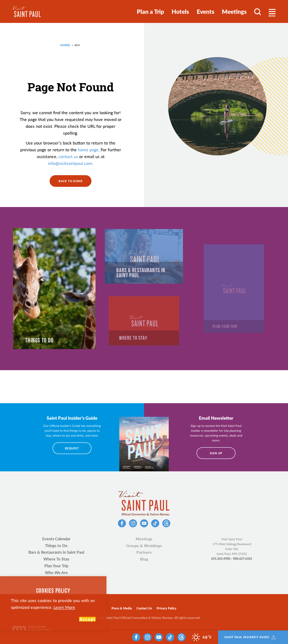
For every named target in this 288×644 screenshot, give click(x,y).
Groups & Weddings (144, 546)
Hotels (180, 11)
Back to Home (71, 181)
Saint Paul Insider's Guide (250, 637)
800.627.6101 (243, 558)
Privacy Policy (167, 608)
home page (88, 150)
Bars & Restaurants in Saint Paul (56, 552)
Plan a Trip (150, 11)
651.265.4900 (221, 558)
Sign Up (216, 453)
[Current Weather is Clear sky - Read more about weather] (202, 637)
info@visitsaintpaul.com (70, 163)
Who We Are (56, 573)
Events (205, 11)
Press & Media (122, 608)
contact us (68, 156)
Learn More (64, 607)
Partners (144, 552)
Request (72, 448)
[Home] (27, 12)
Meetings (234, 11)
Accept (87, 619)
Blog (144, 559)
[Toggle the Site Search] (258, 11)
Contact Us (144, 608)
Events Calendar (56, 539)
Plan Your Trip (56, 566)
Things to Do (56, 546)
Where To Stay (56, 559)
